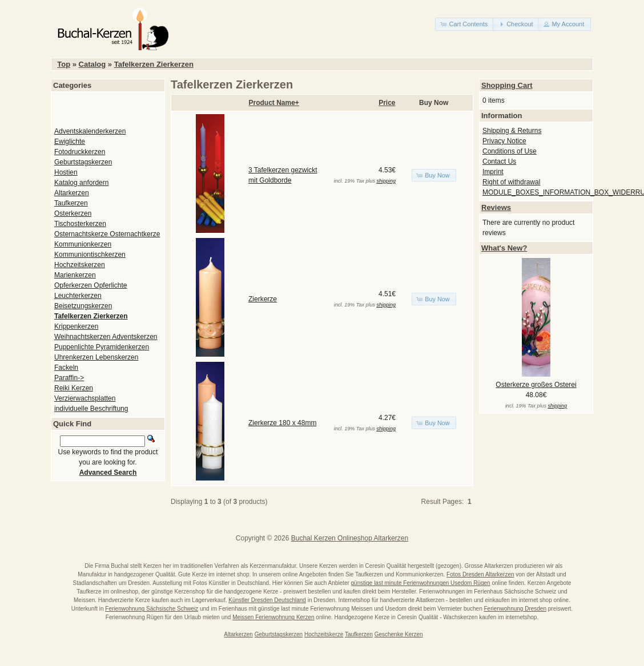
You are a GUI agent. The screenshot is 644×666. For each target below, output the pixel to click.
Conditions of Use (510, 151)
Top (64, 64)
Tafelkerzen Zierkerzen (154, 64)
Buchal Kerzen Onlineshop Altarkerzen (350, 538)
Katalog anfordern (81, 183)
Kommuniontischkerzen (90, 255)
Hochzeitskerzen (80, 265)
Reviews (496, 207)
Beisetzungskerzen (83, 306)
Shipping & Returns (512, 131)
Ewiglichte (70, 142)
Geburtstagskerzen (83, 162)
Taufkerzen (71, 203)
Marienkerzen (75, 275)
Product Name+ (274, 103)
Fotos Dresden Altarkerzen (480, 574)
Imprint (493, 172)
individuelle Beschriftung (91, 409)
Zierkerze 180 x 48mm (282, 423)
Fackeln (66, 368)
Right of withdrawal (511, 182)
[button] (465, 24)
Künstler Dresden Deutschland (267, 600)
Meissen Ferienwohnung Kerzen (273, 617)
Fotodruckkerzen (80, 152)
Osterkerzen (73, 213)
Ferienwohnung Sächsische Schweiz (152, 609)
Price (387, 103)
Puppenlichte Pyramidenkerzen (102, 347)
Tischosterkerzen (80, 224)
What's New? (504, 248)
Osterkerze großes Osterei (536, 385)
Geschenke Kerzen (399, 634)
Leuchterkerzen (78, 296)
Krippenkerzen (76, 326)
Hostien (66, 172)
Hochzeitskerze (324, 634)
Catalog (92, 64)
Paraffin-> (69, 378)
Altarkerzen (72, 193)
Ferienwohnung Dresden (515, 609)
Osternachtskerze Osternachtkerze (107, 234)
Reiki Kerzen (74, 388)
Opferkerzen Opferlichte (90, 285)
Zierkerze (263, 299)
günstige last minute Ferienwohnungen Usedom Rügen (421, 583)
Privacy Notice (504, 141)
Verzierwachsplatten (85, 398)
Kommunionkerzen (83, 244)
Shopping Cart (507, 85)
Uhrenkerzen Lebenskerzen (96, 357)
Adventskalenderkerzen (90, 131)
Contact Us (499, 162)
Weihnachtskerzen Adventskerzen (106, 337)
